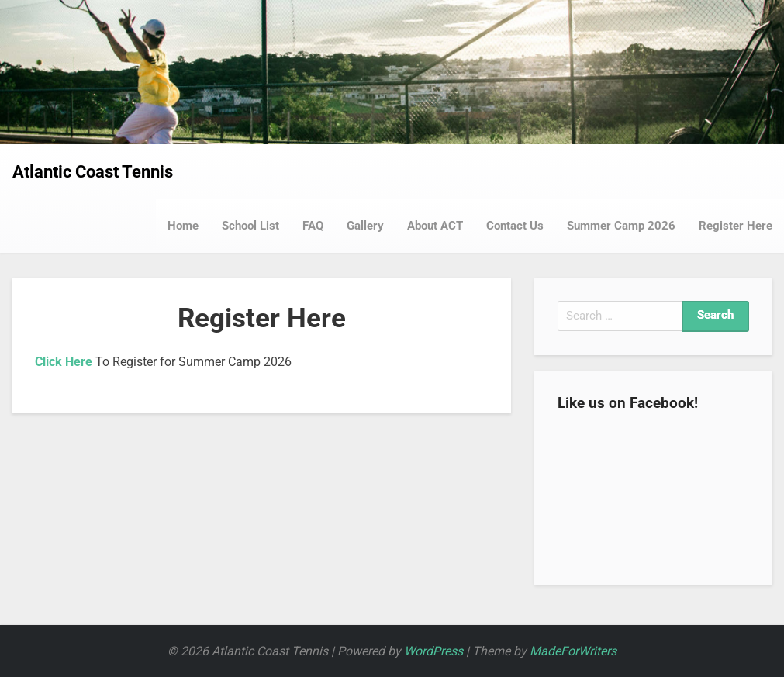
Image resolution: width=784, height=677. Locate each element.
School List (250, 226)
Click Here (64, 362)
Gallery (365, 226)
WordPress (433, 651)
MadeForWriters (573, 651)
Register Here (736, 226)
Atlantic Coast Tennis (93, 172)
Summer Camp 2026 (621, 226)
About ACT (435, 226)
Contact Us (515, 226)
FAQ (313, 226)
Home (183, 226)
